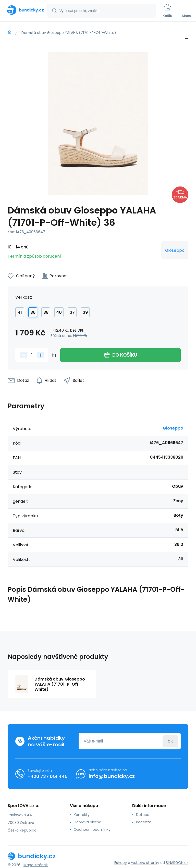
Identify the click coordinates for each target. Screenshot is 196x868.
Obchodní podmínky (92, 829)
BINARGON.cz (177, 863)
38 (46, 312)
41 (20, 312)
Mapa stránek (36, 865)
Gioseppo (175, 250)
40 (59, 312)
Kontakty (82, 815)
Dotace (143, 815)
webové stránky (145, 863)
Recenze (144, 822)
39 (85, 312)
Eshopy (121, 863)
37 (72, 312)
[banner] (24, 10)
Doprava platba (88, 822)
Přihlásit (170, 741)
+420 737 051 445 (48, 776)
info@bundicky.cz (112, 776)
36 (33, 312)
